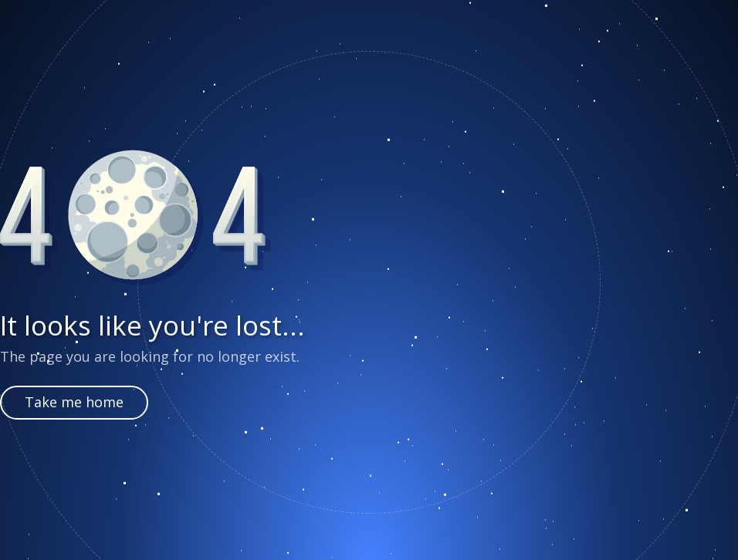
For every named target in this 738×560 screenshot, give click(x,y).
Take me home (74, 402)
